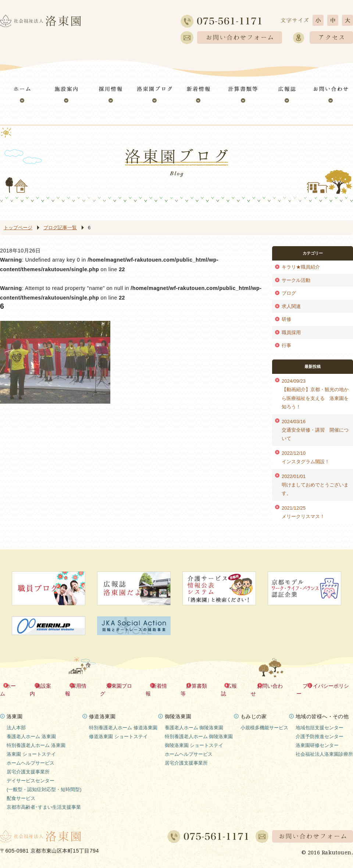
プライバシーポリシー (327, 685)
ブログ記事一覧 (60, 228)
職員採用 (291, 332)
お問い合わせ (272, 685)
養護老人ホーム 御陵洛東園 (194, 720)
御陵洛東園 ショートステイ (194, 737)
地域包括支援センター (320, 720)
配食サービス (21, 790)
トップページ (18, 228)
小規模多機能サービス (264, 720)
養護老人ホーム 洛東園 (31, 728)
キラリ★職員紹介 (301, 267)
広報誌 (234, 685)
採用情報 (82, 685)
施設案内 (47, 685)
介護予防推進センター (320, 728)
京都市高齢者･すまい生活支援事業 (44, 799)
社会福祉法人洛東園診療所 (324, 746)
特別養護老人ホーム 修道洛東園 (123, 720)
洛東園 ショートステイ (31, 746)
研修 (286, 319)
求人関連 (291, 306)
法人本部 (16, 720)
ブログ (289, 293)
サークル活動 (296, 280)
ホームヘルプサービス (31, 755)
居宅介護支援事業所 (28, 764)
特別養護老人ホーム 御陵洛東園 (199, 728)
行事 (286, 345)
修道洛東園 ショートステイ (118, 728)
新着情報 (162, 685)
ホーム (14, 685)
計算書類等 (199, 685)
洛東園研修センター (317, 737)
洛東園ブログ (122, 685)
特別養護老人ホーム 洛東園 (36, 737)
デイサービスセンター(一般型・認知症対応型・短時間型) (44, 777)
